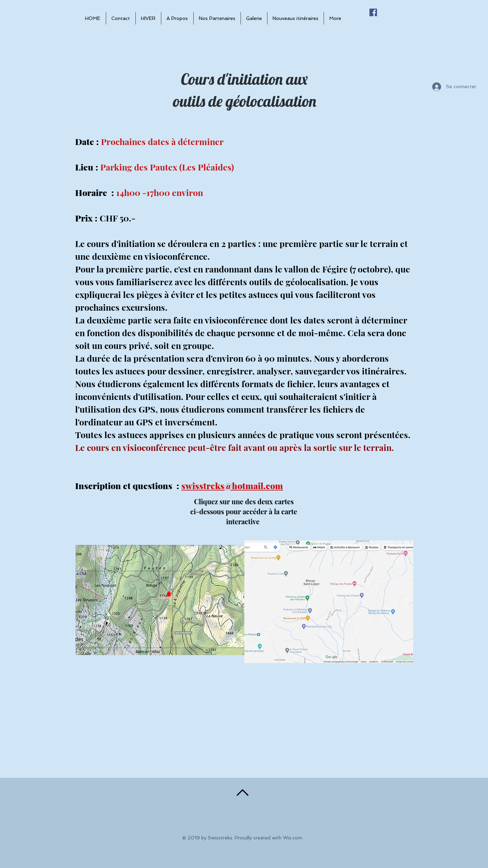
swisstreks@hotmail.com (232, 485)
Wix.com (293, 838)
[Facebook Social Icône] (373, 12)
